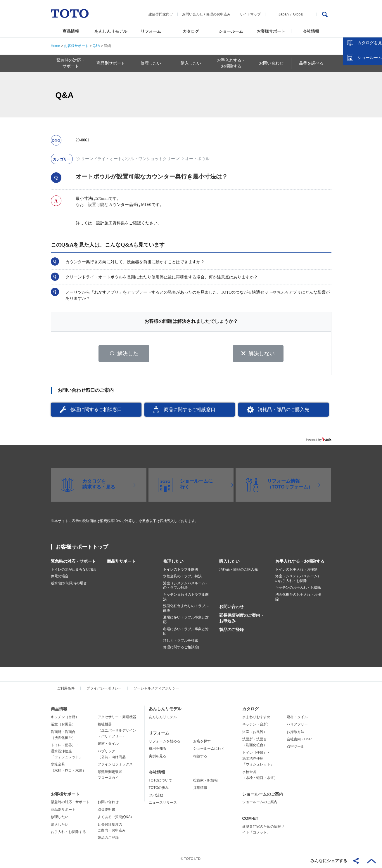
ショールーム (231, 31)
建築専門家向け (161, 14)
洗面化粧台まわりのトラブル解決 (186, 611)
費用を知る (158, 751)
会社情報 (311, 31)
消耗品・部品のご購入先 (284, 412)
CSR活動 (156, 797)
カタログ (191, 31)
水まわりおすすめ (256, 719)
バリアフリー (297, 726)
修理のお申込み (218, 14)
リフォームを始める (165, 743)
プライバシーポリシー (104, 690)
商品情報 (71, 31)
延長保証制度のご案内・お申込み (242, 620)
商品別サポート (121, 563)
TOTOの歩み (159, 790)
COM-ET (250, 820)
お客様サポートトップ (82, 549)
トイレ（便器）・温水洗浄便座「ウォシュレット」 (67, 753)
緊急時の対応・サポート (73, 563)
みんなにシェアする (329, 861)
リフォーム (151, 31)
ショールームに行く (209, 751)
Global (298, 14)
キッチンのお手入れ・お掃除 (298, 590)
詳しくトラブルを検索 (181, 642)
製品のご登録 (231, 632)
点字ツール (295, 749)
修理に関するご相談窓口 (96, 412)
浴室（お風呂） (63, 726)
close (375, 95)
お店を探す (202, 743)
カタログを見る (358, 110)
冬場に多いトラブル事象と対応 (186, 633)
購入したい (229, 563)
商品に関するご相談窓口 (190, 412)
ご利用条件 (66, 690)
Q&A (96, 46)
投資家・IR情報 (205, 782)
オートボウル (197, 159)
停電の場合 (60, 578)
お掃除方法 (295, 734)
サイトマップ (250, 14)
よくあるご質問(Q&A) (115, 819)
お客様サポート (271, 31)
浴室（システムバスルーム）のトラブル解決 (186, 588)
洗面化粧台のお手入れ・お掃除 (298, 599)
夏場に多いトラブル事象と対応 (186, 622)
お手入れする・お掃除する (300, 563)
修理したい (173, 563)
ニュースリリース (163, 805)
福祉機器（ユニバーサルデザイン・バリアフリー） (117, 732)
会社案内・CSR (299, 741)
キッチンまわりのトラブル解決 (186, 599)
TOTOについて (161, 782)
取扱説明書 (106, 812)
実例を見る (158, 758)
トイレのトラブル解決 (181, 571)
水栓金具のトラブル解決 (182, 578)
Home (56, 46)
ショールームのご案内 (263, 796)
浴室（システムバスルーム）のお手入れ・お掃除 (298, 581)
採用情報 (200, 790)
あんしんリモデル (111, 31)
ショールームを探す (362, 125)
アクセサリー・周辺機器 (117, 719)
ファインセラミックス (115, 767)
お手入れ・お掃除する (68, 834)
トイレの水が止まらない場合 (74, 571)
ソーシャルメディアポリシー (156, 690)
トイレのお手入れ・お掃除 (296, 571)
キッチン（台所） (65, 719)
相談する (200, 758)
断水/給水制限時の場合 (69, 585)
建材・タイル (108, 746)
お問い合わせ (193, 14)
